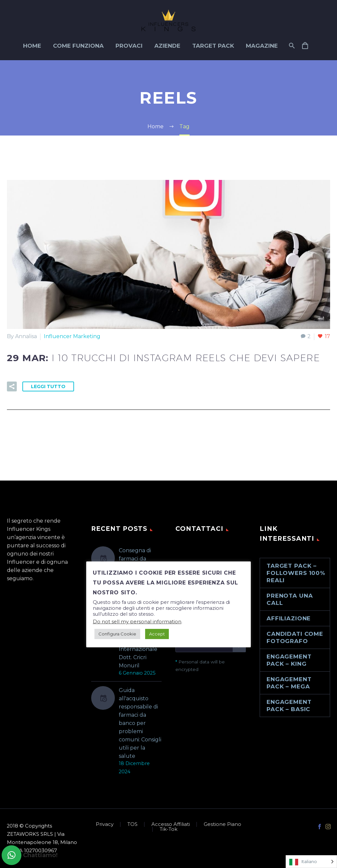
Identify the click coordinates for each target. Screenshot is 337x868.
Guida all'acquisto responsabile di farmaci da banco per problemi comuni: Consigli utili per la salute (140, 723)
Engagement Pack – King (289, 660)
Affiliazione (289, 618)
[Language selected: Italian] (311, 862)
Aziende (167, 46)
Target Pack (213, 46)
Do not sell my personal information (137, 622)
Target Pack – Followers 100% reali (296, 573)
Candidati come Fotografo (295, 637)
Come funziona (78, 46)
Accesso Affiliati (171, 824)
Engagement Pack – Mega (289, 683)
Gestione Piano (222, 824)
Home (32, 46)
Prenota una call (290, 599)
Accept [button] (157, 634)
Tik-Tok (168, 829)
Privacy (105, 824)
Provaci (129, 46)
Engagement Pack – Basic (289, 706)
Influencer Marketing (72, 336)
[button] (12, 855)
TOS (132, 824)
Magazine (262, 46)
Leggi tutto (48, 386)
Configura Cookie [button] (117, 634)
